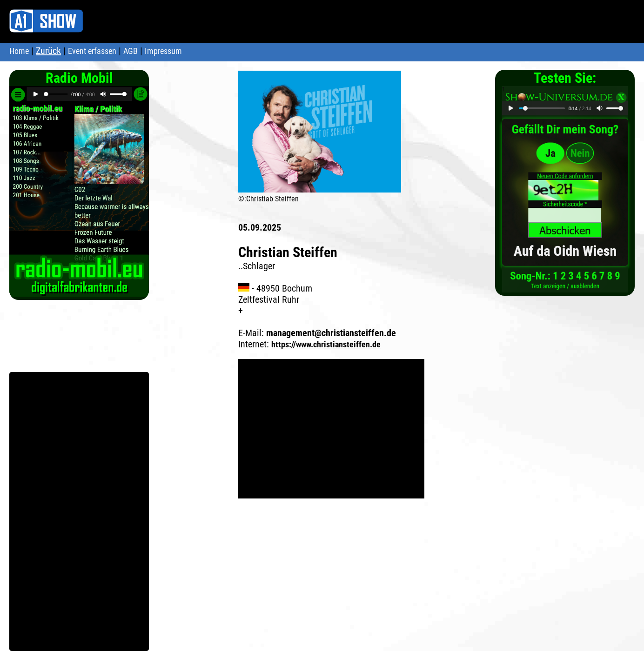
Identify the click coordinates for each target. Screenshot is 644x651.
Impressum (163, 51)
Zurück (48, 51)
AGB (131, 51)
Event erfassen (92, 51)
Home (19, 51)
